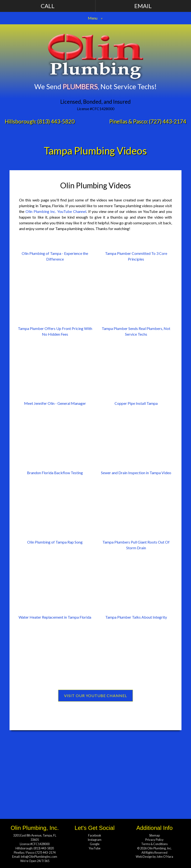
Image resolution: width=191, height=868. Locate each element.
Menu (93, 18)
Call (48, 6)
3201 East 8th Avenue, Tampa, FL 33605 (35, 837)
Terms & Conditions (154, 844)
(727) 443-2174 (168, 121)
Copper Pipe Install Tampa (136, 403)
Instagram (95, 840)
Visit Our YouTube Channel (95, 696)
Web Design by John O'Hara (154, 857)
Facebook (95, 835)
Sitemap (154, 835)
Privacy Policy (154, 840)
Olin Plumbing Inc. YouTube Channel (56, 211)
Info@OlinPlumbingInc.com (39, 857)
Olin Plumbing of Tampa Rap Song (55, 542)
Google (95, 844)
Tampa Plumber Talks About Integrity (136, 617)
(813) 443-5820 (56, 121)
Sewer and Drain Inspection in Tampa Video (136, 473)
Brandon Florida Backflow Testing (55, 473)
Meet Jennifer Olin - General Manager (55, 403)
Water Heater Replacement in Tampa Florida (55, 617)
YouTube (95, 848)
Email (143, 6)
